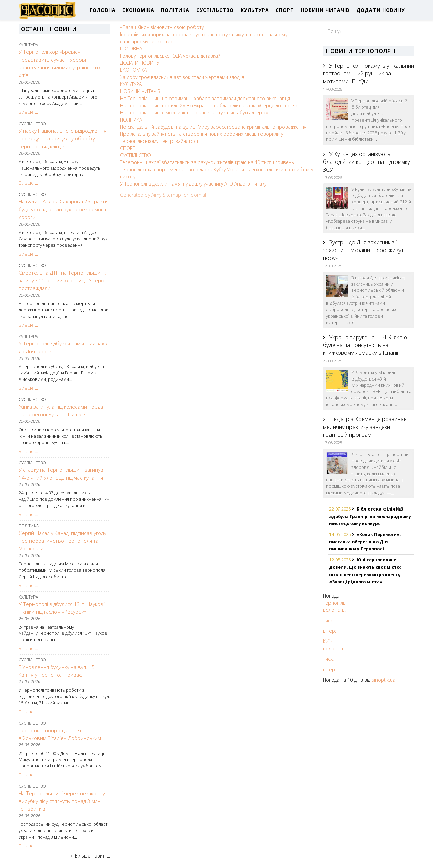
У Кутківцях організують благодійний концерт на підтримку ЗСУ (367, 162)
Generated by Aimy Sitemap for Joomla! (163, 195)
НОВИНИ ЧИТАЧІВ (325, 10)
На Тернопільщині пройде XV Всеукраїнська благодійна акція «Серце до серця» (209, 105)
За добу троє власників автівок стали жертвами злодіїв (182, 77)
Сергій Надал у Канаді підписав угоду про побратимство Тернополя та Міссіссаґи (62, 541)
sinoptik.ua (384, 680)
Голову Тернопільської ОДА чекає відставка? (170, 56)
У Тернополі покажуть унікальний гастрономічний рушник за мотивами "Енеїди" (369, 73)
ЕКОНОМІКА (138, 10)
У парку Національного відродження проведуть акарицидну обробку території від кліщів (62, 139)
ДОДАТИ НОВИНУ (380, 10)
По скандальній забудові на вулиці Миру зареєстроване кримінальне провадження (213, 127)
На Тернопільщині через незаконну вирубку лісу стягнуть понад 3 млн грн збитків (62, 801)
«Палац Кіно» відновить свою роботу (162, 27)
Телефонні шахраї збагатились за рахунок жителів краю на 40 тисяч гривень (207, 162)
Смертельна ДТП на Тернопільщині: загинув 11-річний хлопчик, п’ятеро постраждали (62, 280)
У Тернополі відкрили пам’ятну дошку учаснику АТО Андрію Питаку (193, 184)
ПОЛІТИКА (175, 10)
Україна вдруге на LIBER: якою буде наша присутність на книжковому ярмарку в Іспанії (365, 345)
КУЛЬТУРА (255, 10)
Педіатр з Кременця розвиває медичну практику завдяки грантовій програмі (365, 427)
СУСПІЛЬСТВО (215, 10)
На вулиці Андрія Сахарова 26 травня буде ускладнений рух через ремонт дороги (64, 209)
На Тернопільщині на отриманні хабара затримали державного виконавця (205, 98)
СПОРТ (285, 10)
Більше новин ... (93, 856)
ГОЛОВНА (103, 10)
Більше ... (28, 112)
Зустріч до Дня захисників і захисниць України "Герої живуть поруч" (365, 250)
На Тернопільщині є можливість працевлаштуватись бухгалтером (194, 113)
